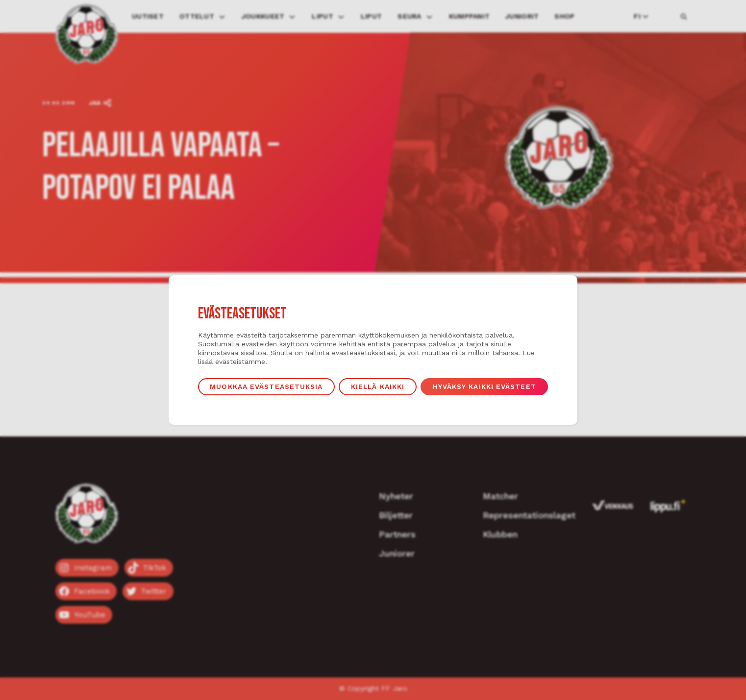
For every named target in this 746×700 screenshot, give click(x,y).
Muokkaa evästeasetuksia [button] (265, 387)
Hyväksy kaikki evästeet (486, 387)
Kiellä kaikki (378, 387)
